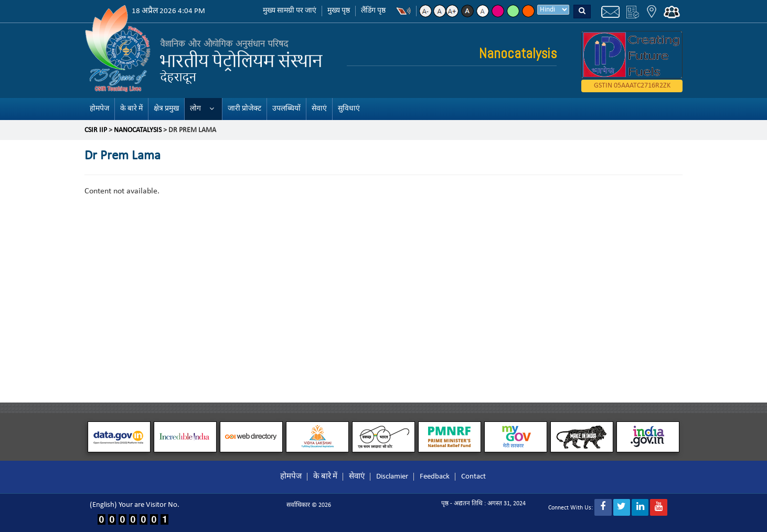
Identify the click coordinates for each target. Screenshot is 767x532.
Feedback (435, 477)
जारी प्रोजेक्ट (244, 109)
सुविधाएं (349, 109)
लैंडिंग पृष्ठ (373, 11)
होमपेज (99, 109)
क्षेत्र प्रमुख (166, 109)
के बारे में (131, 109)
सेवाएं (319, 109)
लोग (195, 109)
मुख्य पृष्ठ (339, 11)
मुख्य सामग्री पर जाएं (290, 11)
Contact (473, 477)
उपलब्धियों (286, 109)
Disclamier (392, 477)
